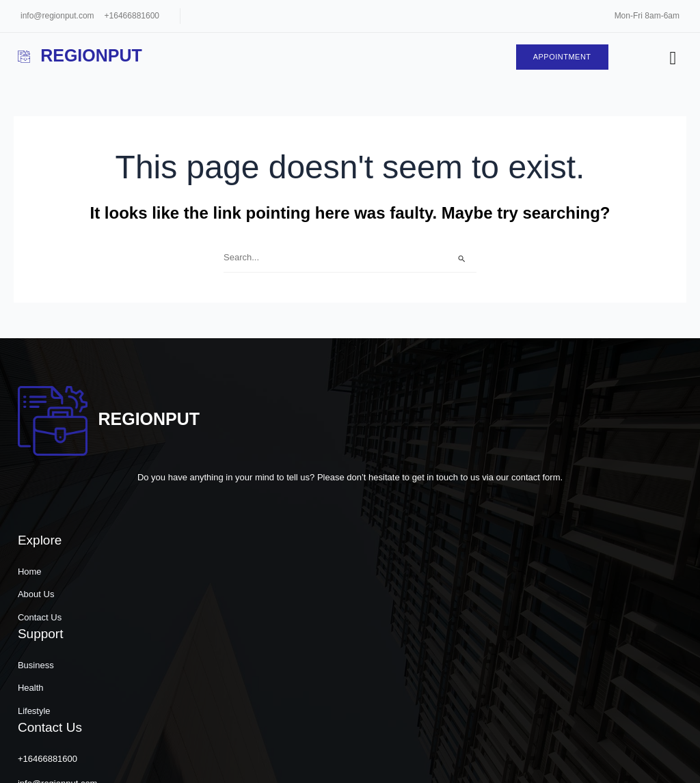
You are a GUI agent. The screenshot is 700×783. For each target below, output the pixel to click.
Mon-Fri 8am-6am (647, 16)
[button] (544, 759)
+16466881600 (132, 16)
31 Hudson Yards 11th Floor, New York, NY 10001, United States (574, 674)
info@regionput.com (57, 16)
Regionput (82, 56)
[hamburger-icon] (670, 60)
